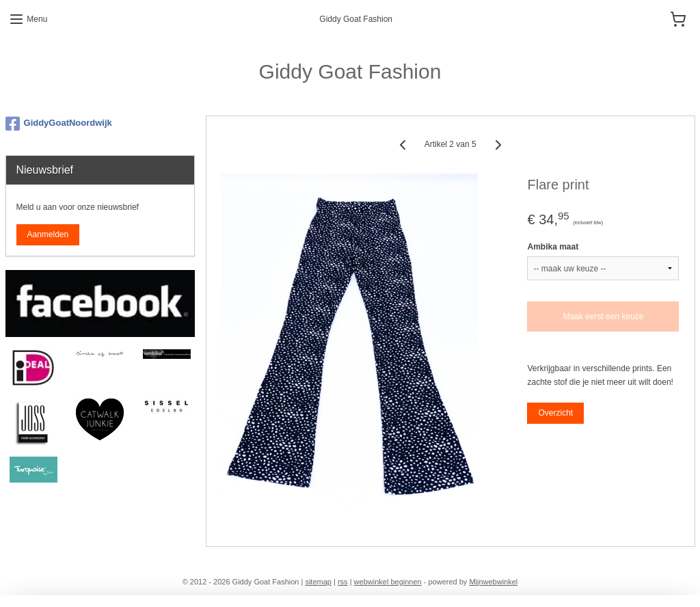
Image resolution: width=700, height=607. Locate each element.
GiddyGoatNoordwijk (59, 124)
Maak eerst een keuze (603, 316)
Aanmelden (48, 234)
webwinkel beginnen (388, 582)
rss (343, 582)
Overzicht (555, 412)
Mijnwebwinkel (493, 582)
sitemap (318, 582)
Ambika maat (553, 247)
